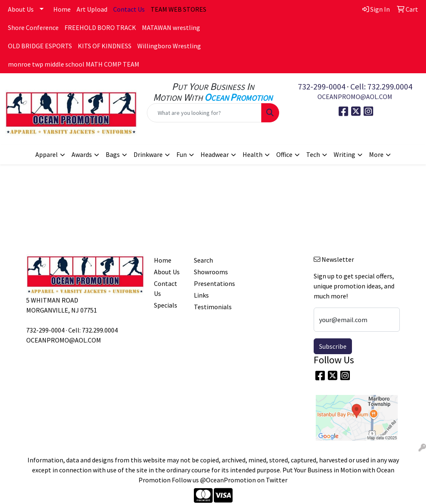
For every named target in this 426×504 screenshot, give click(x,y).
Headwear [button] (215, 154)
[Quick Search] (204, 113)
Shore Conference (33, 27)
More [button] (376, 154)
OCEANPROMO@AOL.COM (355, 97)
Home (62, 9)
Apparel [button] (47, 154)
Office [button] (284, 154)
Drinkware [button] (148, 154)
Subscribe (333, 346)
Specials (166, 305)
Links (201, 295)
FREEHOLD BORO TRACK (100, 27)
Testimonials (209, 307)
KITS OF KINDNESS (105, 46)
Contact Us (166, 288)
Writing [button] (344, 154)
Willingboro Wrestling (169, 46)
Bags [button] (113, 154)
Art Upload (92, 9)
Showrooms (209, 272)
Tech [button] (313, 154)
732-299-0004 (322, 86)
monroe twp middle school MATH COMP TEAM (74, 64)
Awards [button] (82, 154)
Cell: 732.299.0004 (381, 86)
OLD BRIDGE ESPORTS (40, 46)
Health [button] (253, 154)
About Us (21, 9)
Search (203, 260)
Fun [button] (182, 154)
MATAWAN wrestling (171, 27)
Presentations (209, 283)
